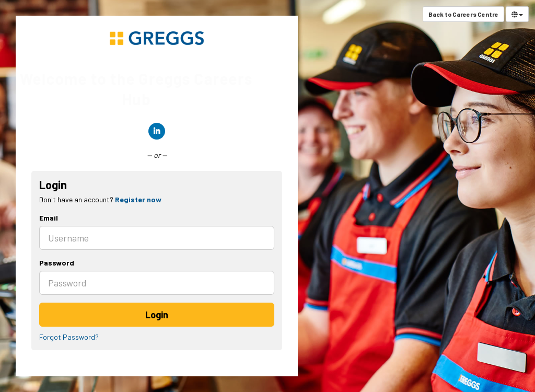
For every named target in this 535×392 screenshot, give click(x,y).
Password (57, 263)
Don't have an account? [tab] (100, 199)
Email (49, 218)
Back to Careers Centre (463, 14)
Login (157, 315)
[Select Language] (517, 14)
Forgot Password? (69, 337)
